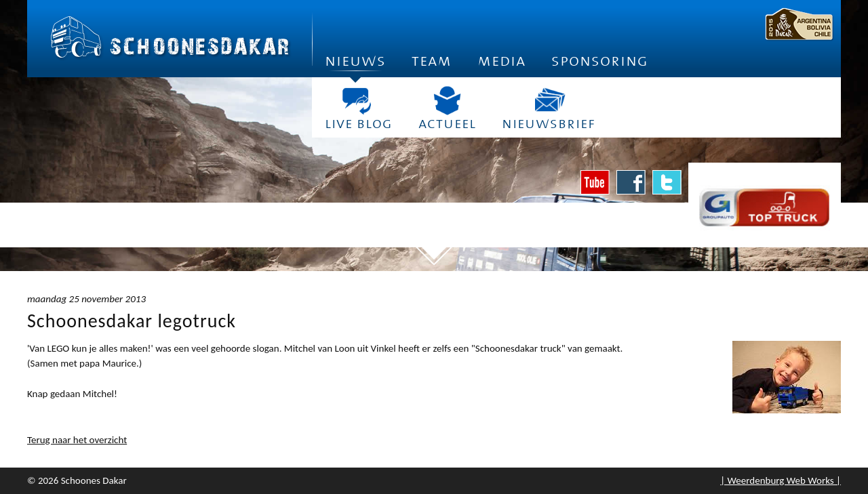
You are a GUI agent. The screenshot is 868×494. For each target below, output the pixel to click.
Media (501, 61)
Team (432, 61)
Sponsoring (600, 61)
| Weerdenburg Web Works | (781, 480)
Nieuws (355, 65)
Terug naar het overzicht (77, 440)
